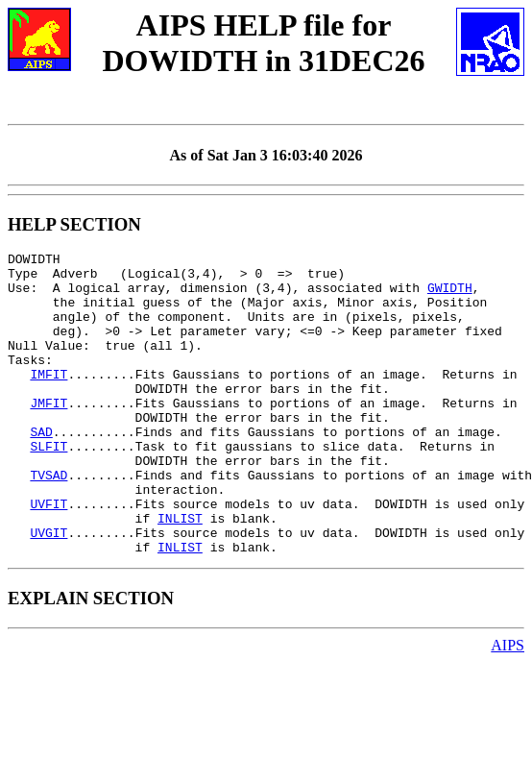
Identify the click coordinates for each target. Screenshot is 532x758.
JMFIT (48, 434)
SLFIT (48, 486)
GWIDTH (450, 296)
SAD (41, 469)
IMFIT (48, 400)
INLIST (180, 573)
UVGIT (48, 590)
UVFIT (48, 555)
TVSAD (48, 521)
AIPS (508, 706)
